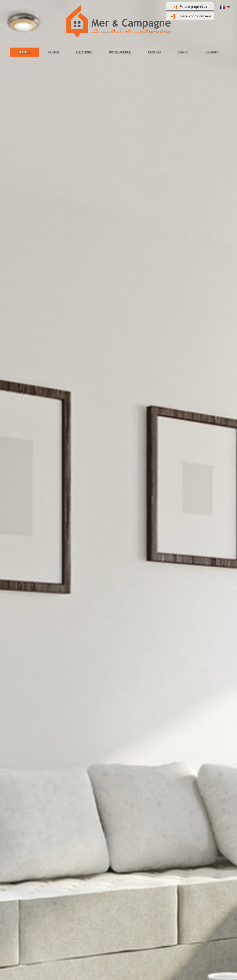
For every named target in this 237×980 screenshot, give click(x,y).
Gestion (154, 52)
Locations (84, 52)
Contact (212, 52)
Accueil (24, 52)
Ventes (53, 52)
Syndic (183, 52)
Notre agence (120, 52)
